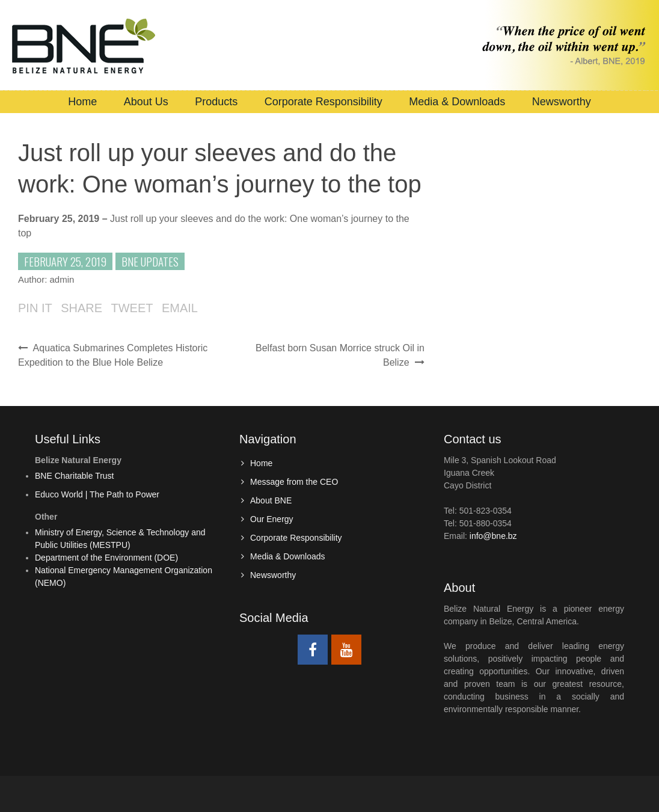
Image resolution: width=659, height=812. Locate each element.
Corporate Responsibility (323, 102)
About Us (146, 102)
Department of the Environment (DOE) (106, 558)
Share (81, 308)
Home (82, 102)
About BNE (271, 500)
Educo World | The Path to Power (97, 494)
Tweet (132, 308)
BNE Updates (150, 261)
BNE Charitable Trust (75, 476)
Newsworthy (562, 102)
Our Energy (272, 519)
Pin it (35, 308)
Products (216, 102)
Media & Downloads (457, 102)
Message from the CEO (294, 482)
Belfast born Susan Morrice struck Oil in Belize (340, 355)
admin (62, 279)
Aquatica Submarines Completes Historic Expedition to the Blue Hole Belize (113, 355)
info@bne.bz (493, 536)
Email (180, 308)
